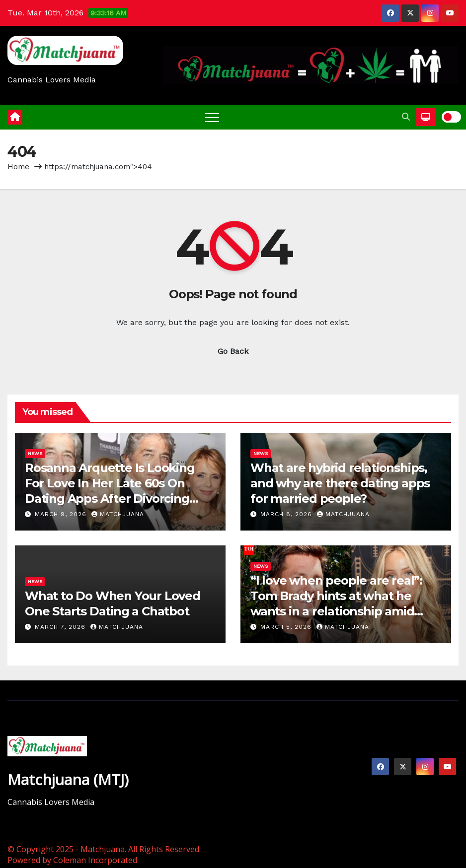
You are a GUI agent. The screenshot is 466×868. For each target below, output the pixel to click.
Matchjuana (118, 514)
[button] (406, 117)
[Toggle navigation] (212, 117)
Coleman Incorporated (95, 860)
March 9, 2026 (62, 514)
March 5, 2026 (287, 627)
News (35, 453)
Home (18, 167)
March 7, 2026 (61, 627)
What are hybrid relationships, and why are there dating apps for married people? (340, 483)
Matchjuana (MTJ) (68, 779)
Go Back (233, 351)
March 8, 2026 (287, 514)
